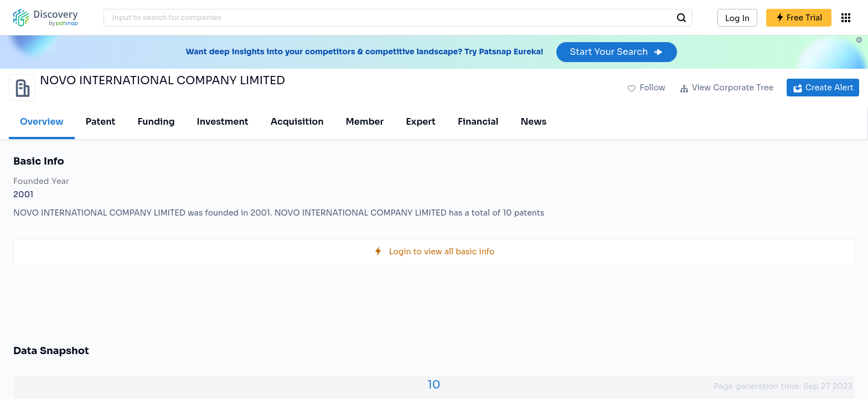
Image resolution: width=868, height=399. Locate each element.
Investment (223, 122)
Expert (421, 122)
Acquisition (297, 122)
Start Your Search (616, 52)
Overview (42, 122)
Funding (156, 122)
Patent (101, 122)
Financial (478, 122)
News (533, 122)
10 (434, 385)
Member (365, 122)
